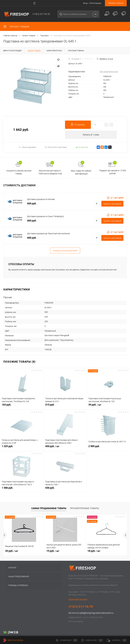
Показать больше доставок (65, 251)
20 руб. (12, 551)
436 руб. (65, 489)
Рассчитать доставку (56, 147)
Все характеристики (109, 72)
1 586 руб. (22, 489)
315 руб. (65, 406)
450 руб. (65, 448)
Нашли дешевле (27, 147)
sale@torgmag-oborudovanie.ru (96, 613)
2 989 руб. (108, 448)
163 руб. (22, 406)
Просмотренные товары (84, 508)
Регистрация (95, 3)
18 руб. (94, 551)
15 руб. (53, 551)
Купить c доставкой (112, 204)
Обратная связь (13, 640)
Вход (85, 3)
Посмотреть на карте (78, 599)
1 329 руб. (22, 448)
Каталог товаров (16, 26)
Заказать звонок (116, 3)
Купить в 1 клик (91, 135)
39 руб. (108, 406)
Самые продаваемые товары (49, 508)
